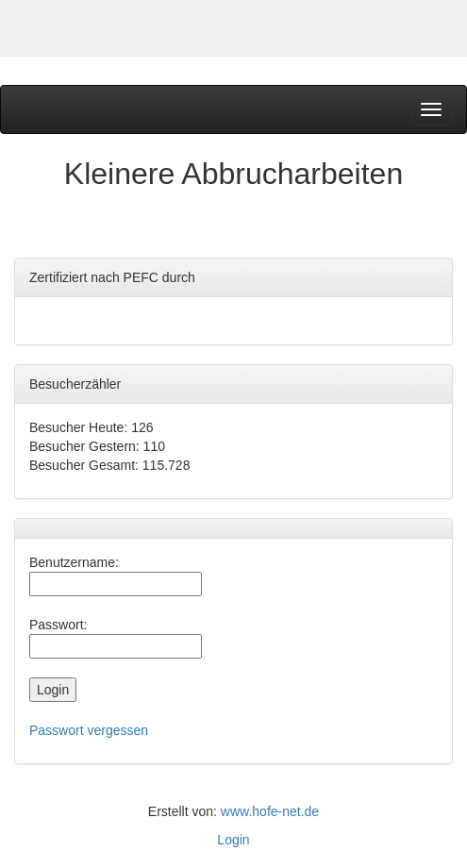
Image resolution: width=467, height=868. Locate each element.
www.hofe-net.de (270, 811)
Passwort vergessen (89, 730)
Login (233, 840)
